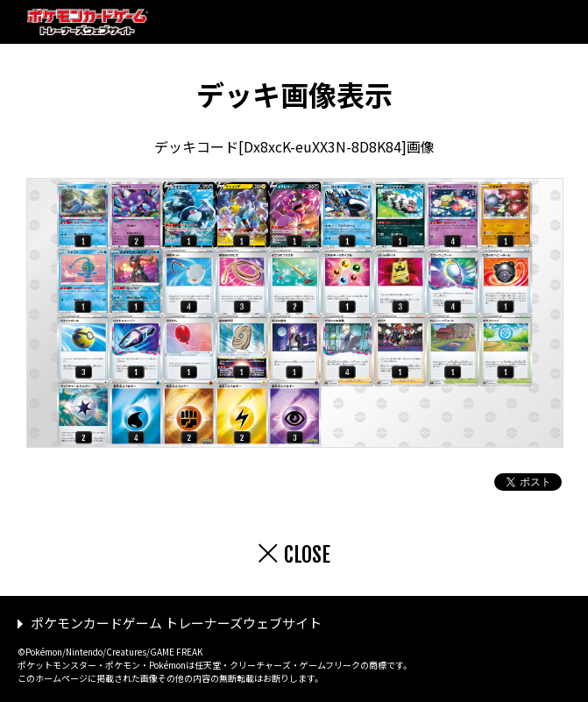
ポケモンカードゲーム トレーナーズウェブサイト (176, 623)
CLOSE (307, 555)
